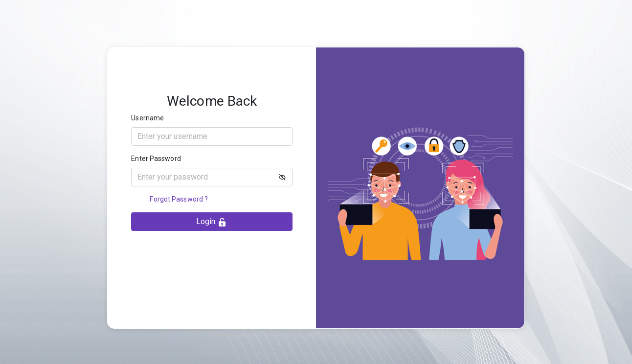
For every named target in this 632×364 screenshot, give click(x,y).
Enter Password (156, 159)
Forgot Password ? (179, 199)
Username (147, 118)
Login (212, 222)
